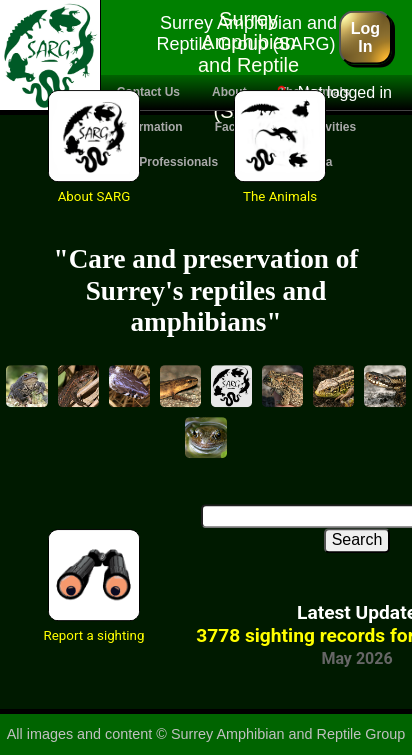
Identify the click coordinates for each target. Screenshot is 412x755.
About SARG (94, 196)
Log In (365, 36)
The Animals (280, 196)
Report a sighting (94, 635)
